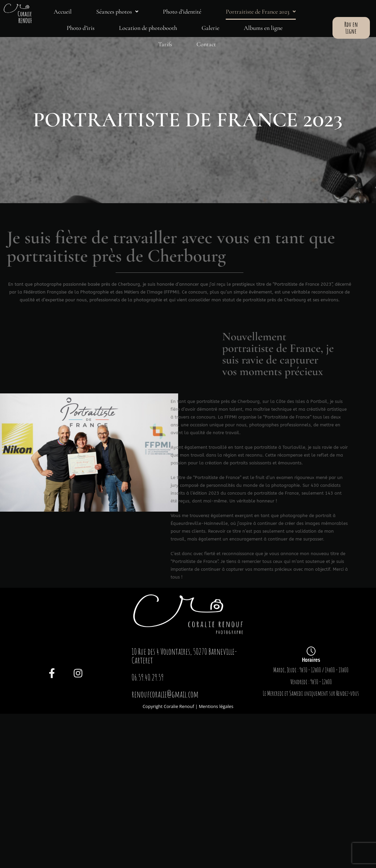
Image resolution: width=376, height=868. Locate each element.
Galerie (210, 28)
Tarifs (165, 44)
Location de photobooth (148, 28)
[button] (117, 12)
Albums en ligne (263, 28)
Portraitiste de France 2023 (261, 12)
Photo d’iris (81, 28)
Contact (206, 44)
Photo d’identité (182, 12)
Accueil (63, 12)
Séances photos (117, 12)
